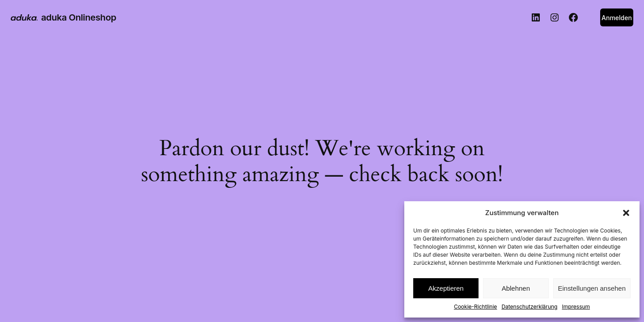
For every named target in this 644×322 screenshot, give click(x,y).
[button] (626, 213)
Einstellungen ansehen (592, 288)
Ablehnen (516, 288)
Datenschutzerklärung (529, 307)
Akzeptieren (446, 288)
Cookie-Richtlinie (475, 307)
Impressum (576, 307)
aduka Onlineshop (79, 17)
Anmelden (617, 18)
